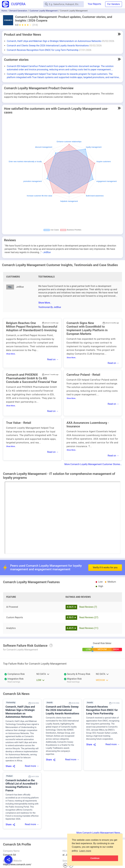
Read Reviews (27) (89, 617)
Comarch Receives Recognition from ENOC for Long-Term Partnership (43, 50)
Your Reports (95, 4)
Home (4, 11)
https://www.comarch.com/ (17, 864)
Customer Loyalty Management (44, 11)
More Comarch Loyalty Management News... (99, 833)
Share (9, 766)
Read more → (32, 766)
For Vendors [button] (114, 4)
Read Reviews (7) (88, 607)
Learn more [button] (85, 851)
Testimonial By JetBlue (50, 307)
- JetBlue (46, 252)
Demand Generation (18, 11)
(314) (35, 25)
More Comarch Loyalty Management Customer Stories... (93, 464)
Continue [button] (95, 858)
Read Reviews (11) (89, 628)
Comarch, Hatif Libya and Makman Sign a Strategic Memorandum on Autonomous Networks (54, 41)
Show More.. (45, 303)
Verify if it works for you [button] (105, 560)
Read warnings (14, 682)
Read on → (53, 359)
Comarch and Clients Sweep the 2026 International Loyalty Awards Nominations (48, 46)
